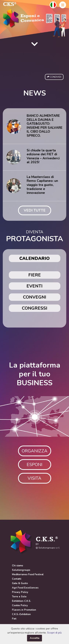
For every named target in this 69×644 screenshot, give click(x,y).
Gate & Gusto (20, 583)
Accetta (35, 638)
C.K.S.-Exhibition (21, 614)
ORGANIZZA (35, 451)
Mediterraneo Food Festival (28, 574)
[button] (53, 5)
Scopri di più (54, 633)
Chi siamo (17, 566)
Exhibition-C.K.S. (21, 601)
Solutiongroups (21, 570)
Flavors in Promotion (24, 610)
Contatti (17, 579)
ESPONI (34, 465)
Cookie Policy (20, 605)
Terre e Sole (19, 597)
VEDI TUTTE (35, 210)
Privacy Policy (20, 592)
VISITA (34, 478)
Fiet (14, 619)
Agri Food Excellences (25, 588)
